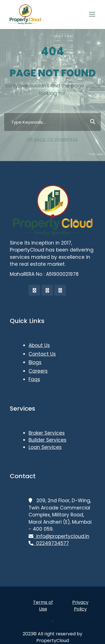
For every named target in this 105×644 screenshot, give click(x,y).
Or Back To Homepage (53, 139)
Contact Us (42, 354)
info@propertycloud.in (59, 536)
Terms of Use (43, 606)
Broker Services (47, 433)
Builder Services (47, 440)
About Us (39, 345)
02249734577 (49, 543)
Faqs (34, 379)
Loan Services (45, 447)
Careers (38, 371)
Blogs (35, 362)
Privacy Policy (80, 606)
